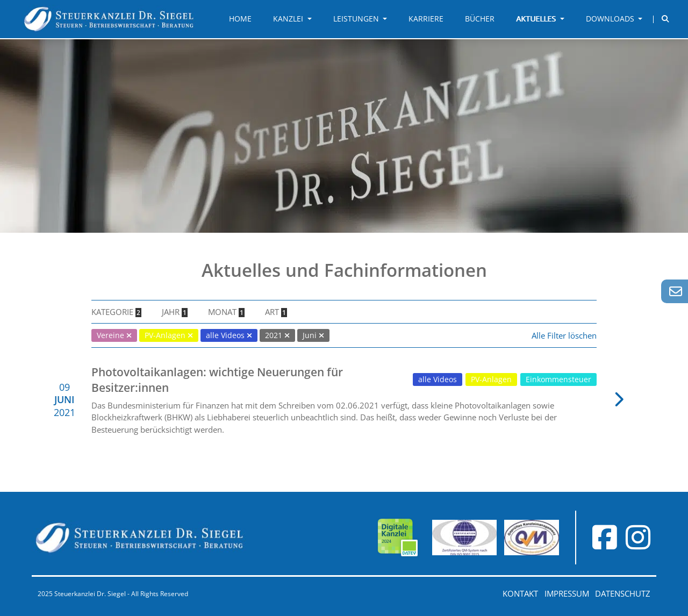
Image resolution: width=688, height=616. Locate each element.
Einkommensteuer (558, 379)
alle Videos (438, 379)
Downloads (611, 19)
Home (240, 19)
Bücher (480, 19)
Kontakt (520, 593)
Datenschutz (623, 593)
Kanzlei (289, 19)
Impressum (567, 593)
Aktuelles (537, 19)
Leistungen (357, 19)
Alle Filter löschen (564, 335)
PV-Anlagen (491, 379)
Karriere (426, 19)
